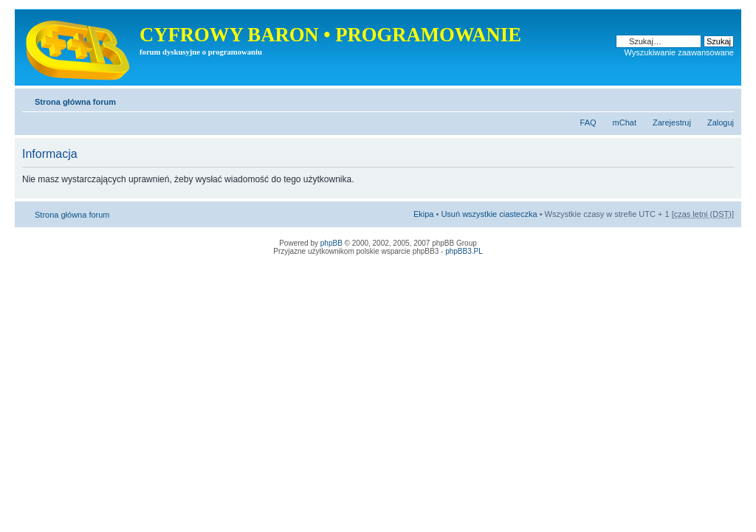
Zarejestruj (672, 122)
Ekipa (424, 214)
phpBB (331, 243)
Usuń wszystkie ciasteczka (489, 214)
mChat (625, 122)
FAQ (588, 122)
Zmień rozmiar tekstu (723, 99)
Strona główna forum (75, 102)
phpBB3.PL (464, 251)
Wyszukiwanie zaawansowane (679, 52)
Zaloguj (721, 122)
